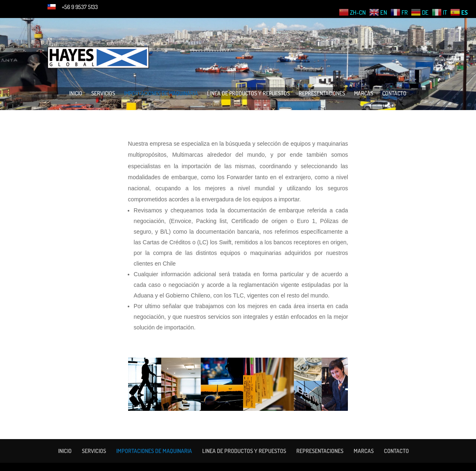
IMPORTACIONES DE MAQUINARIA (161, 94)
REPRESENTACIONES (322, 94)
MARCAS (364, 94)
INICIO (76, 94)
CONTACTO (394, 94)
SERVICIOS (103, 94)
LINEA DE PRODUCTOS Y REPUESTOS (248, 94)
